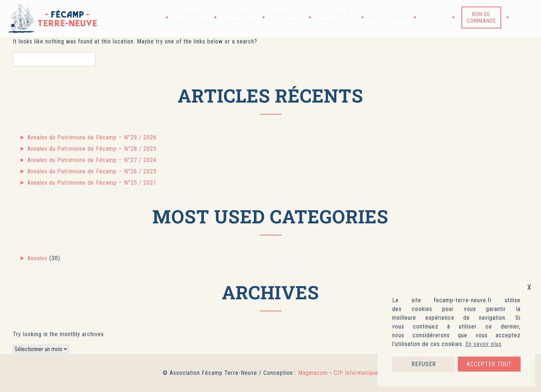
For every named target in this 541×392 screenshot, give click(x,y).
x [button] (529, 287)
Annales (37, 258)
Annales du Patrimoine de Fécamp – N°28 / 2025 (92, 149)
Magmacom (313, 373)
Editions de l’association (337, 18)
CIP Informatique (356, 373)
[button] (521, 18)
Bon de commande (481, 18)
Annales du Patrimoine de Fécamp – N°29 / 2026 (92, 137)
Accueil (150, 18)
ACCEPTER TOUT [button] (489, 364)
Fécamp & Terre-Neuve (240, 18)
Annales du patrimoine (288, 18)
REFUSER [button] (424, 364)
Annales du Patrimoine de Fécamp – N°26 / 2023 (92, 171)
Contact (435, 18)
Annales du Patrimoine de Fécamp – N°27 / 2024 (92, 160)
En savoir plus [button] (484, 344)
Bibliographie (390, 18)
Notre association (192, 18)
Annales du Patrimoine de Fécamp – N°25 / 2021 (92, 183)
